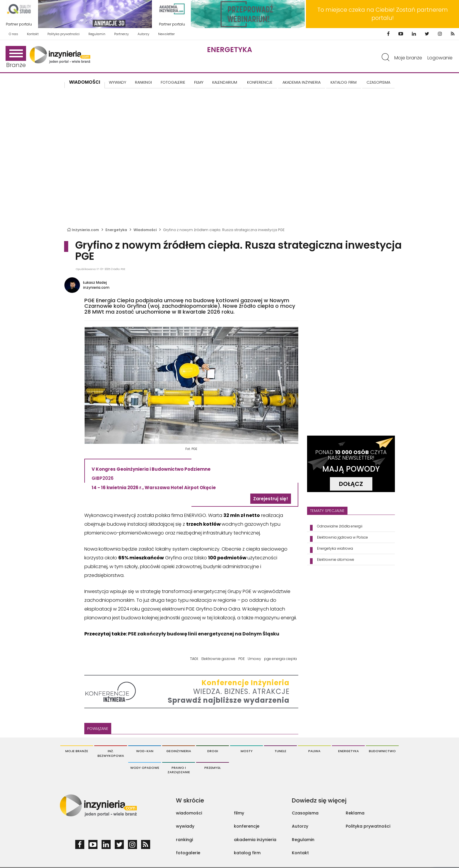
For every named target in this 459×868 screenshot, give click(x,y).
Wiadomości (85, 82)
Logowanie (440, 58)
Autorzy (143, 34)
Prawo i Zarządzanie (179, 770)
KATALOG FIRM (344, 82)
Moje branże (408, 58)
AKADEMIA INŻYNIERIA (302, 82)
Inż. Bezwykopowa (111, 753)
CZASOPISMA (378, 82)
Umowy (254, 659)
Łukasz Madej (95, 282)
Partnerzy (121, 34)
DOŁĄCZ (351, 484)
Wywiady (118, 82)
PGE (242, 659)
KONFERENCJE (260, 82)
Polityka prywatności (64, 34)
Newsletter (166, 34)
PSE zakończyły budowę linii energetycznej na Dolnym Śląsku (204, 634)
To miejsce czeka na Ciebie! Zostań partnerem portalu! (383, 14)
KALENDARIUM (225, 82)
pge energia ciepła (280, 659)
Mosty (247, 751)
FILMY (199, 82)
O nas (13, 34)
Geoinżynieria (179, 751)
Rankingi (143, 82)
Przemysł (213, 768)
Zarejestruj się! (271, 499)
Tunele (280, 751)
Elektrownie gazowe (218, 659)
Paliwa (314, 751)
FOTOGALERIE (173, 82)
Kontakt (33, 34)
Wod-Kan (145, 751)
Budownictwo (382, 751)
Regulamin (97, 34)
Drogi (213, 751)
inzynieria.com (96, 287)
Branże (16, 57)
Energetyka (229, 50)
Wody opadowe (145, 768)
